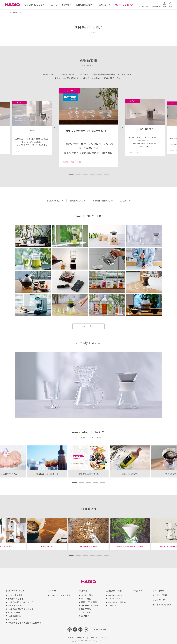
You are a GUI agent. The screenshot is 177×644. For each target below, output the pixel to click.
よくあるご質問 (160, 595)
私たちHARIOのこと (33, 5)
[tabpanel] (88, 128)
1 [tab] (71, 174)
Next (122, 128)
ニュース (53, 5)
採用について (105, 5)
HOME (7, 13)
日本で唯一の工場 (16, 606)
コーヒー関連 (87, 595)
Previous (55, 128)
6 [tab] (106, 174)
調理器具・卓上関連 (90, 606)
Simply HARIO (77, 201)
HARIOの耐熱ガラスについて (21, 609)
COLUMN (124, 201)
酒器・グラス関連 (89, 602)
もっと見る (88, 326)
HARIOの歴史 (14, 612)
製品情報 (65, 5)
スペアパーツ (87, 612)
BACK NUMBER (53, 201)
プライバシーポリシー (100, 638)
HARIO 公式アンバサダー (61, 595)
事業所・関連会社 (16, 599)
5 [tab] (99, 174)
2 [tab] (78, 174)
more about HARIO (101, 201)
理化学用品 (86, 609)
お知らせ (52, 591)
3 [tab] (85, 174)
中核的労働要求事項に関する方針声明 (24, 623)
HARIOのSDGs (15, 616)
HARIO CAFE (100, 629)
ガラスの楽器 (14, 619)
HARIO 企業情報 (15, 595)
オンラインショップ (124, 5)
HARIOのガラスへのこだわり (21, 602)
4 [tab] (92, 174)
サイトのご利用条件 (76, 638)
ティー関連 (86, 599)
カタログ (85, 616)
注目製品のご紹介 (84, 5)
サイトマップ (159, 600)
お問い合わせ (159, 591)
